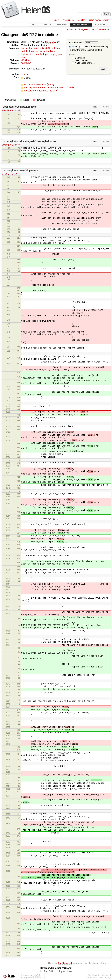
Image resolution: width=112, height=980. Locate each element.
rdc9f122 (16, 110)
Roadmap (62, 25)
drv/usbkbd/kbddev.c (36, 85)
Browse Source (81, 25)
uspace (25, 74)
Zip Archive (65, 971)
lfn (22, 48)
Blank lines (80, 58)
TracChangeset (65, 963)
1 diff (50, 85)
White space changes (85, 63)
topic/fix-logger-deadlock (42, 51)
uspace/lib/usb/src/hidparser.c (21, 171)
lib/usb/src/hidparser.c (37, 91)
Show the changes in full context (85, 50)
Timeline (47, 25)
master (28, 48)
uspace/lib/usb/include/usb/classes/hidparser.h (31, 141)
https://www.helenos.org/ (99, 978)
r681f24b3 (7, 110)
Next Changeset (99, 29)
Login (57, 20)
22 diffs (53, 91)
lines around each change (93, 47)
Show (73, 47)
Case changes (81, 61)
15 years (50, 42)
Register (81, 20)
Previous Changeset (79, 29)
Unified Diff (47, 971)
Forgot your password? (99, 20)
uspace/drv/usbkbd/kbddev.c (20, 107)
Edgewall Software (33, 978)
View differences (76, 43)
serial (36, 48)
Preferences (68, 20)
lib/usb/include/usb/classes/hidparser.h (45, 88)
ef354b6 (25, 60)
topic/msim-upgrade (32, 54)
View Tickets (101, 25)
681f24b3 (26, 63)
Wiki (34, 25)
